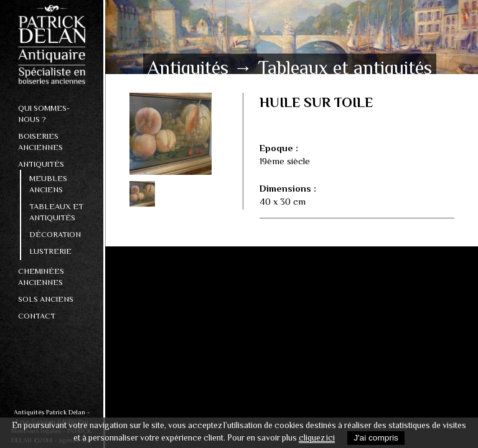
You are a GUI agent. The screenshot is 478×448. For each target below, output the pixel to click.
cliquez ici (317, 438)
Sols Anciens (46, 299)
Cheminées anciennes (41, 277)
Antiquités (41, 164)
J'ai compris (376, 438)
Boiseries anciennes (40, 142)
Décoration (55, 234)
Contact (37, 316)
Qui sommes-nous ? (44, 114)
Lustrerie (50, 251)
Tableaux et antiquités (56, 212)
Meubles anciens (48, 184)
